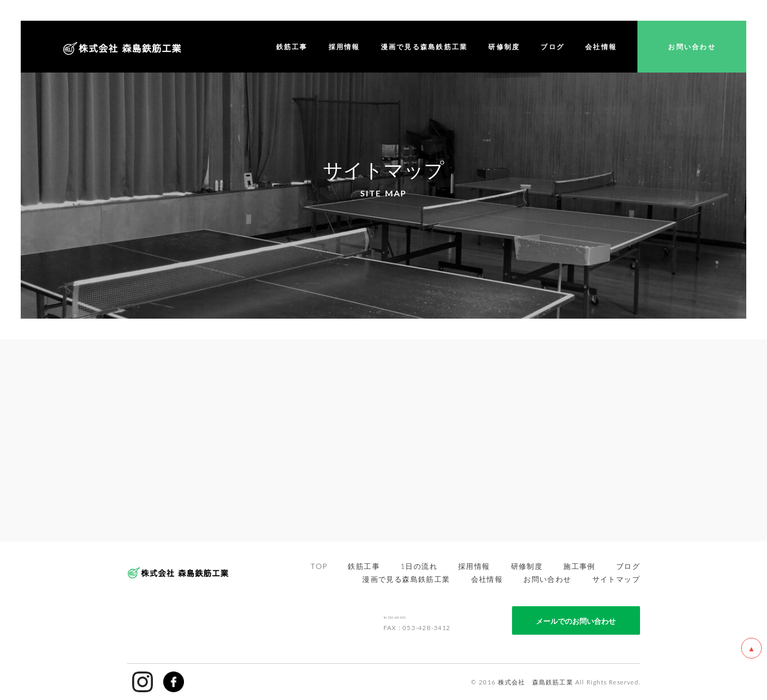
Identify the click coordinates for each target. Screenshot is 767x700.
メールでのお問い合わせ (576, 620)
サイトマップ (616, 579)
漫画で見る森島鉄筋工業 (406, 579)
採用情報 (474, 566)
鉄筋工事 (364, 566)
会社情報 (487, 579)
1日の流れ (419, 566)
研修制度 (527, 566)
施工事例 (579, 566)
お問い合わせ (547, 579)
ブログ (628, 566)
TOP (319, 566)
